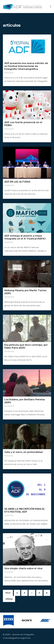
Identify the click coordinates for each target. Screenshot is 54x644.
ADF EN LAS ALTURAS (17, 182)
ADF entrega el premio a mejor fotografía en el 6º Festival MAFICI (25, 237)
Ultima (9, 599)
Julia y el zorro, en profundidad (23, 452)
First (8, 593)
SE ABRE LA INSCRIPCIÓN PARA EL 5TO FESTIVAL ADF (25, 510)
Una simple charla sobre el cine (23, 568)
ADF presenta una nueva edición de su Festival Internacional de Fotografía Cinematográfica (26, 66)
